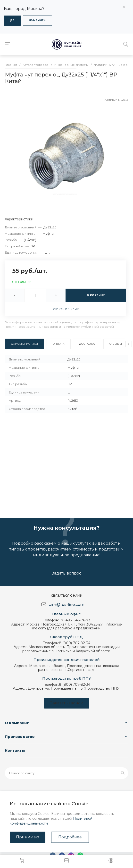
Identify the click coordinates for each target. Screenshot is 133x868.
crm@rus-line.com (66, 605)
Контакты (15, 750)
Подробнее (70, 837)
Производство (20, 737)
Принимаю (28, 837)
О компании (17, 723)
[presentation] (129, 344)
